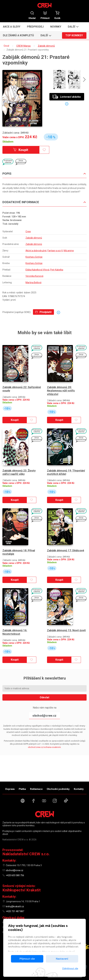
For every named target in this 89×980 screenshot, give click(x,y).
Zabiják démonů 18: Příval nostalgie (19, 552)
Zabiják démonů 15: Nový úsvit (66, 630)
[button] (73, 27)
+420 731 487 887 (15, 911)
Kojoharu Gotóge (34, 257)
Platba (22, 789)
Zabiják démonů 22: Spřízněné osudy (22, 389)
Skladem (8, 142)
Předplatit (43, 312)
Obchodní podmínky (58, 789)
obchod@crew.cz (44, 716)
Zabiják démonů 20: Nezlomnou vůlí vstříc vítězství (61, 391)
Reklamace (36, 789)
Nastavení (62, 959)
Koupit (21, 150)
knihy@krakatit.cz (15, 906)
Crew (28, 231)
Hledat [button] (32, 15)
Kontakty (79, 789)
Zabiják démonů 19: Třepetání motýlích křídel (66, 472)
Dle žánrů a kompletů (18, 35)
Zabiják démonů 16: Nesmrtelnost (15, 632)
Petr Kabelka (57, 270)
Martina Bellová (33, 282)
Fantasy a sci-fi (55, 251)
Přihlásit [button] (45, 15)
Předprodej (35, 27)
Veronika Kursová (34, 276)
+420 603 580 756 (15, 875)
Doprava (10, 789)
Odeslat (44, 697)
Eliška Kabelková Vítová (37, 270)
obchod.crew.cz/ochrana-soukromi (44, 747)
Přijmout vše (27, 959)
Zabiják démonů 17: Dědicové (66, 550)
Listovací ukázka (66, 97)
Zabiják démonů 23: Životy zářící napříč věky (19, 472)
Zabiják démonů (34, 238)
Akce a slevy (12, 27)
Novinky (56, 27)
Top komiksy (74, 35)
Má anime (69, 251)
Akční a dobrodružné (36, 251)
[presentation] (84, 80)
